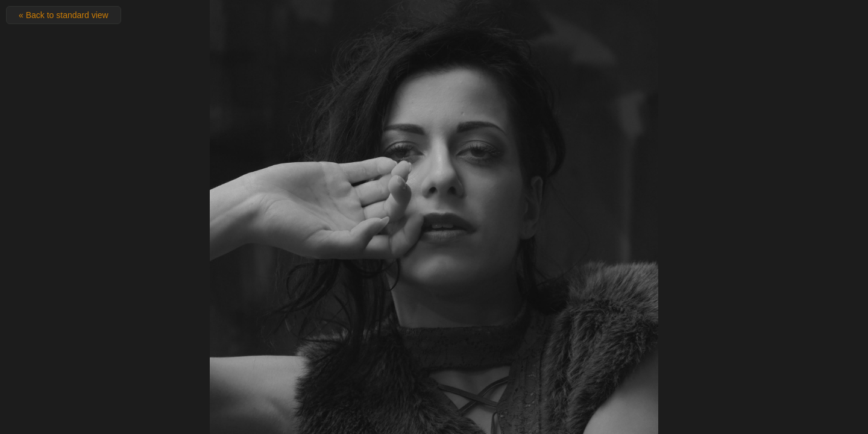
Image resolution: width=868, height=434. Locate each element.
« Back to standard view (64, 15)
